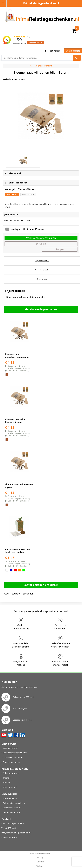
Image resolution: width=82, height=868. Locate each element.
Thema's (7, 772)
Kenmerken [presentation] (42, 273)
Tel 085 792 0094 (9, 822)
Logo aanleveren (10, 742)
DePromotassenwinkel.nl (14, 797)
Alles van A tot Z (10, 781)
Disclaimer (40, 861)
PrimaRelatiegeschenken (13, 818)
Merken (6, 777)
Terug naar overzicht (43, 66)
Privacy (40, 852)
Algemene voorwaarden (40, 848)
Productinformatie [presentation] (42, 264)
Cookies (40, 856)
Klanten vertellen (9, 832)
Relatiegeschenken (11, 767)
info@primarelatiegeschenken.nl (16, 827)
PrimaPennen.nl (10, 793)
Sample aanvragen (11, 756)
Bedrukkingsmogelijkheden (15, 747)
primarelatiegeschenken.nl (40, 865)
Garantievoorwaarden (13, 752)
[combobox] (38, 58)
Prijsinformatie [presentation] (42, 255)
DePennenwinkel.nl (12, 807)
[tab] (42, 255)
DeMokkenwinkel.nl (12, 802)
